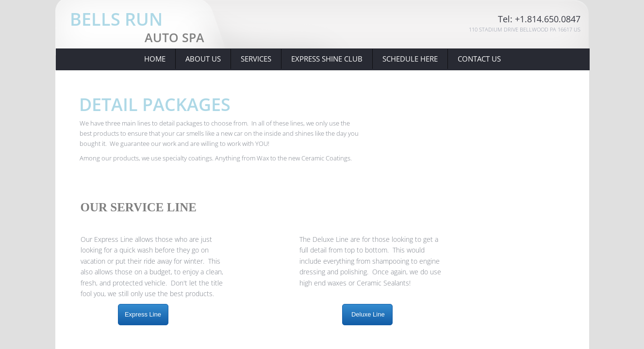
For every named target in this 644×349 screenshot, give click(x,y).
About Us (203, 59)
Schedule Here (410, 59)
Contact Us (479, 59)
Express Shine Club (327, 59)
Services (256, 59)
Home (155, 59)
